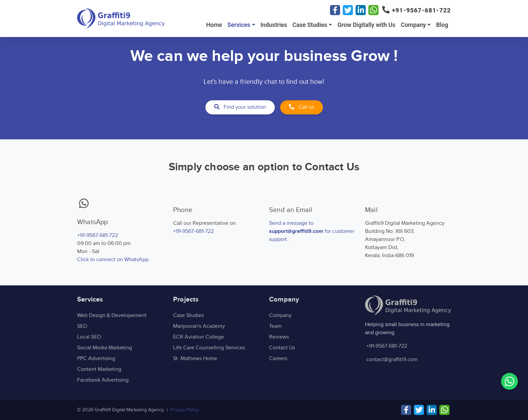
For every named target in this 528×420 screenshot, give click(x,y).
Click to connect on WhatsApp (113, 260)
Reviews (279, 337)
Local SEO (89, 337)
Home (214, 25)
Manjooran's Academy (199, 326)
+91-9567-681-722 (97, 235)
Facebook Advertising (103, 380)
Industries (274, 25)
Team (275, 326)
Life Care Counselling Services (209, 348)
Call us (302, 107)
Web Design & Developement (112, 316)
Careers (278, 359)
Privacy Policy (185, 410)
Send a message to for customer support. (312, 231)
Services (239, 25)
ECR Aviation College (199, 337)
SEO (82, 326)
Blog (442, 25)
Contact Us (282, 348)
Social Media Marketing (105, 348)
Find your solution (240, 107)
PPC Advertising (96, 359)
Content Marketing (99, 369)
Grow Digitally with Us (366, 25)
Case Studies (310, 25)
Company (413, 25)
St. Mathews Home (195, 359)
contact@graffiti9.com (392, 360)
